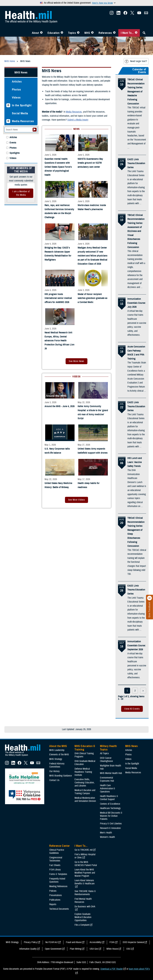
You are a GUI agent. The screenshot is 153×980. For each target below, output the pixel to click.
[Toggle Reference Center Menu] (114, 33)
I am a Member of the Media (21, 193)
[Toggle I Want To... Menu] (136, 33)
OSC (129, 949)
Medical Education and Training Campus (85, 792)
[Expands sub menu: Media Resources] (8, 121)
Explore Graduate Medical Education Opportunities (83, 917)
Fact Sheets (55, 865)
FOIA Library (55, 870)
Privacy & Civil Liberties (111, 824)
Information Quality (28, 949)
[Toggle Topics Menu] (78, 33)
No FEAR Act (51, 942)
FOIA (112, 942)
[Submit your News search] (35, 130)
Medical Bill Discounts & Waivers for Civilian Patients (111, 816)
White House (112, 949)
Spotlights (15, 153)
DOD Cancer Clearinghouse (106, 760)
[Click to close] (150, 598)
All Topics (104, 753)
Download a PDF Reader (112, 969)
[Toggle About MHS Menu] (41, 33)
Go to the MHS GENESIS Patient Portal (86, 864)
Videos (16, 97)
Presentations (56, 895)
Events (13, 143)
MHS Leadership (57, 750)
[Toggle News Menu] (92, 33)
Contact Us (54, 780)
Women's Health (107, 837)
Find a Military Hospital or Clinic (85, 856)
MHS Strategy (56, 759)
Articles (17, 81)
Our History (54, 771)
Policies (53, 891)
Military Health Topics (108, 748)
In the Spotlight (22, 105)
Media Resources (23, 121)
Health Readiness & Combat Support (109, 798)
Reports (53, 904)
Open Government (53, 949)
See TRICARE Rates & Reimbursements (85, 893)
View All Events (132, 709)
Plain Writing (76, 949)
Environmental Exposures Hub (107, 779)
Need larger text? (136, 61)
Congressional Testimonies (56, 859)
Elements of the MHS (59, 755)
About (35, 33)
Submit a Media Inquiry (78, 120)
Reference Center (60, 846)
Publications (55, 900)
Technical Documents (59, 909)
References (105, 33)
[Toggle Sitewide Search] (144, 33)
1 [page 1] (127, 691)
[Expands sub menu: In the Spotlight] (8, 105)
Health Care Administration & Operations (107, 789)
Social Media (20, 113)
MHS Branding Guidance (60, 776)
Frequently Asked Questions (57, 880)
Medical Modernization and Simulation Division (85, 799)
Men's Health (106, 833)
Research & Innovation (110, 828)
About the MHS (58, 746)
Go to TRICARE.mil (83, 850)
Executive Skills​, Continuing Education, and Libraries (85, 783)
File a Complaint (82, 925)
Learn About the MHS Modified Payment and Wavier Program (85, 873)
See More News (76, 361)
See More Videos (76, 500)
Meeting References (58, 886)
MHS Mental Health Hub (111, 773)
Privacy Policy (30, 942)
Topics (72, 33)
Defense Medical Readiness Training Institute (83, 772)
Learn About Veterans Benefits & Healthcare (85, 882)
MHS (87, 33)
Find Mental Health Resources (83, 900)
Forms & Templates (58, 874)
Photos (16, 89)
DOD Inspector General (133, 942)
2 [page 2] (135, 691)
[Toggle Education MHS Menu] (62, 33)
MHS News (21, 72)
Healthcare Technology (110, 808)
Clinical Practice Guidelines (57, 851)
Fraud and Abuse (74, 942)
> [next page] (143, 691)
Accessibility (95, 942)
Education (54, 33)
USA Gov (94, 949)
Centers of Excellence (110, 804)
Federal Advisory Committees (57, 765)
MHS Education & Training (85, 748)
